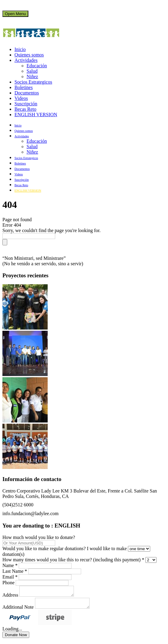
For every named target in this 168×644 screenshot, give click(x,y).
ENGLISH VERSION (36, 115)
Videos (21, 98)
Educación (37, 66)
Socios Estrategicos (33, 82)
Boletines (24, 87)
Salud (32, 71)
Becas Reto (25, 109)
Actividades (26, 60)
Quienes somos (29, 55)
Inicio (20, 49)
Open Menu (15, 14)
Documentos (27, 93)
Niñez (32, 77)
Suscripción (26, 104)
